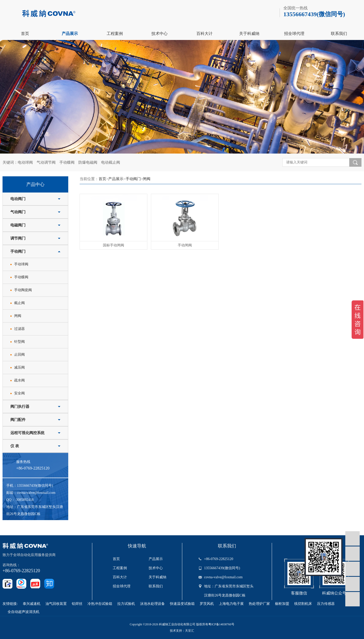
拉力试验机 (126, 604)
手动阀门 (18, 251)
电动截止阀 (111, 162)
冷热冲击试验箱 (100, 604)
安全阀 (19, 393)
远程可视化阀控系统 (27, 433)
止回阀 (19, 355)
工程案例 (115, 34)
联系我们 (339, 34)
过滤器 (19, 329)
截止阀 (19, 303)
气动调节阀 (46, 162)
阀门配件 (18, 420)
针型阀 (19, 342)
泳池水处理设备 (152, 604)
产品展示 (70, 34)
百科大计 (204, 34)
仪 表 (15, 446)
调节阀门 (18, 238)
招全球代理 (294, 34)
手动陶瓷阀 (23, 290)
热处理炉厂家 (259, 604)
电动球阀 (25, 162)
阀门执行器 (20, 407)
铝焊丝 (77, 604)
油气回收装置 (56, 604)
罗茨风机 (207, 604)
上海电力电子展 (231, 604)
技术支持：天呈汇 (182, 631)
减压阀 (19, 367)
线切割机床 (303, 604)
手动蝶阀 (67, 162)
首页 (25, 34)
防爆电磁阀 (88, 162)
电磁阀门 (18, 225)
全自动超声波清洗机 (24, 612)
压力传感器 (326, 604)
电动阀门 (18, 199)
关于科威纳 (249, 34)
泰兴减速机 (32, 604)
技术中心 (160, 34)
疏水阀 (19, 380)
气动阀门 (18, 212)
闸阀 (18, 316)
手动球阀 (21, 264)
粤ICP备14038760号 (221, 624)
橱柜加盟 (282, 604)
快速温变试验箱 (182, 604)
